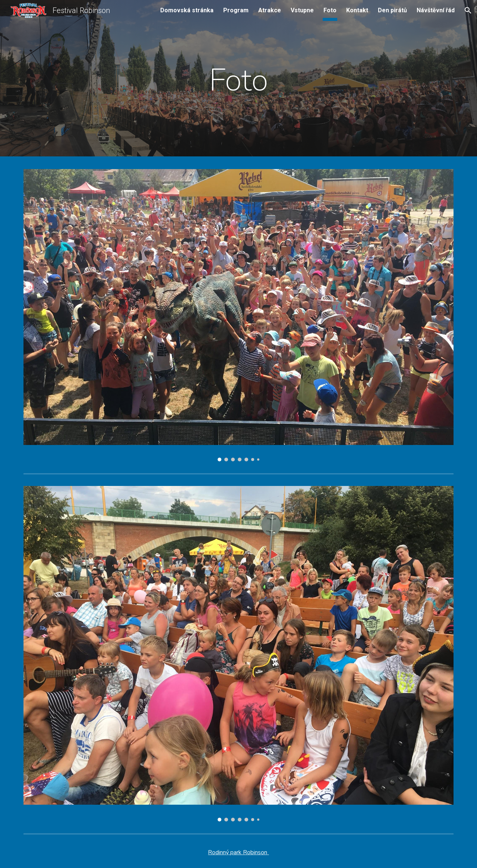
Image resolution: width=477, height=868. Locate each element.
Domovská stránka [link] (187, 10)
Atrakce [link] (270, 10)
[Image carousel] (238, 315)
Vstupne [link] (302, 10)
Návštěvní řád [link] (436, 10)
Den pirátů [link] (392, 10)
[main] (238, 80)
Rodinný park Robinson (238, 852)
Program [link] (236, 10)
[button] (468, 10)
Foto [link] (330, 10)
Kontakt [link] (357, 10)
